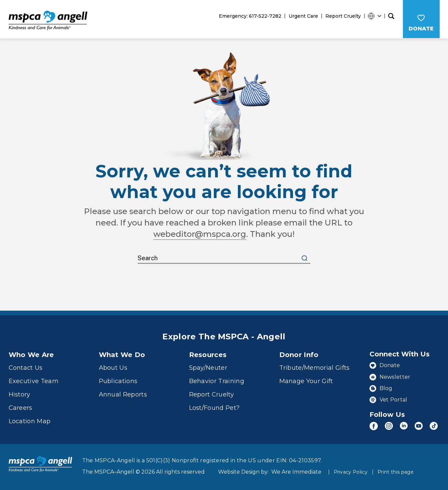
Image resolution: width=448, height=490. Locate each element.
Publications (118, 381)
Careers (21, 407)
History (20, 394)
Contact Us (26, 367)
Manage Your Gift (306, 381)
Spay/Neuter (208, 367)
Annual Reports (123, 394)
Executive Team (34, 381)
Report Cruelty (343, 16)
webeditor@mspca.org (200, 234)
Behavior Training (217, 381)
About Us (113, 367)
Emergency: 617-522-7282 (250, 16)
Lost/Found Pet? (214, 407)
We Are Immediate (296, 471)
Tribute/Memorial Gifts (315, 367)
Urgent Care (303, 16)
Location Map (30, 421)
